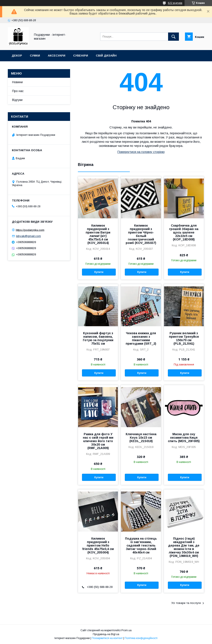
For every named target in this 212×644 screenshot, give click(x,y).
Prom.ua (126, 630)
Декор (17, 56)
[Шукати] (173, 37)
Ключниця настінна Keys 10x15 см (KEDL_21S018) (141, 438)
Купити (99, 272)
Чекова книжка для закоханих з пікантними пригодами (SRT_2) (141, 338)
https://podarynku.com (30, 230)
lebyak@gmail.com (28, 236)
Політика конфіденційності (141, 638)
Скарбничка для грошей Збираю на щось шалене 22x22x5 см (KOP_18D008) (184, 232)
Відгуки (17, 100)
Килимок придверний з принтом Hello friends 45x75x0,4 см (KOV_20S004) (98, 545)
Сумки (35, 56)
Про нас (18, 91)
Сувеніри (81, 56)
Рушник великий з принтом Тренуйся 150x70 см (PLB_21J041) (184, 338)
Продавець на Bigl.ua (106, 634)
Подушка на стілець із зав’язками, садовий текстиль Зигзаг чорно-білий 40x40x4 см (141, 545)
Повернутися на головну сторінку (141, 152)
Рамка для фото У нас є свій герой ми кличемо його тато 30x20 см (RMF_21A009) (98, 441)
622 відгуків (175, 3)
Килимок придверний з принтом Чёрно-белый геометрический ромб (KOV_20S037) (141, 234)
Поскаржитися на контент (107, 638)
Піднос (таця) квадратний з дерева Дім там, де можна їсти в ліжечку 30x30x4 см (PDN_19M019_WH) (184, 547)
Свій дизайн (106, 56)
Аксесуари (57, 56)
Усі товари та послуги (186, 603)
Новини (17, 82)
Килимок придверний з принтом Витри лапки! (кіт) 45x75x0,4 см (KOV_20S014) (98, 234)
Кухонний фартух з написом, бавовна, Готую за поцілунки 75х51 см (98, 338)
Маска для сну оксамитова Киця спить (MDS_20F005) (184, 438)
